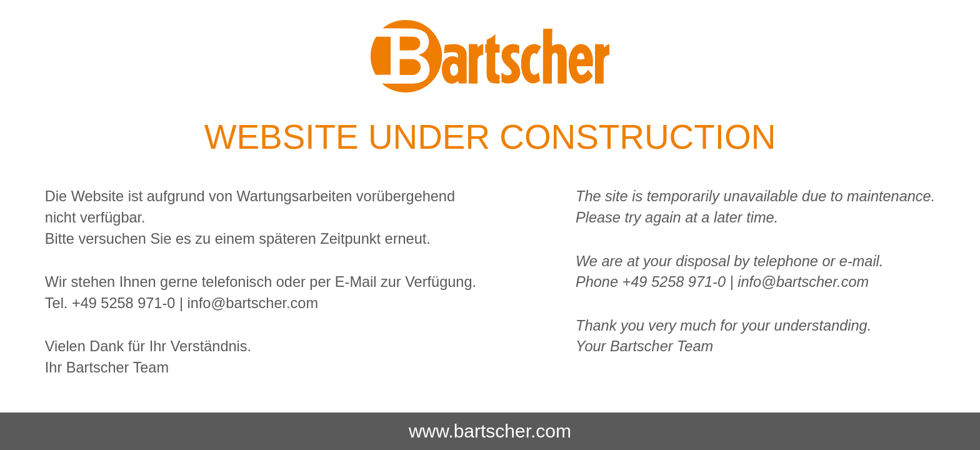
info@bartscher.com (253, 303)
